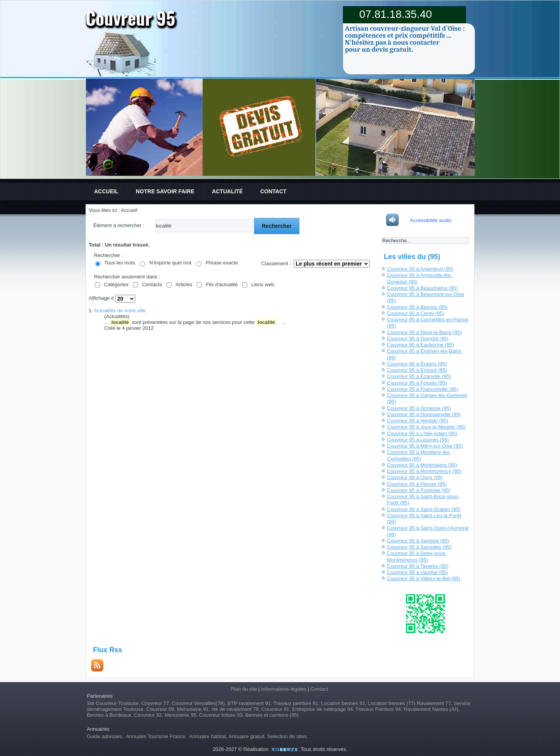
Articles (184, 284)
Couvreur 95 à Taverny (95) (418, 566)
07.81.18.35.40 (396, 14)
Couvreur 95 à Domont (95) (418, 339)
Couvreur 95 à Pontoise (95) (419, 490)
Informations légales (284, 689)
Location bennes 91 (343, 703)
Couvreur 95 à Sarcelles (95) (419, 547)
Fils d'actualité (222, 284)
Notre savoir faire (165, 191)
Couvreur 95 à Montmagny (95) (422, 465)
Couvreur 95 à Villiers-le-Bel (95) (423, 578)
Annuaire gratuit (247, 736)
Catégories (116, 284)
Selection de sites (287, 736)
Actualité (227, 191)
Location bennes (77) (392, 703)
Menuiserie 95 (180, 715)
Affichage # (102, 298)
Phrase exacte (222, 263)
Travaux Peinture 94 (378, 709)
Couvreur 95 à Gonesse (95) (419, 408)
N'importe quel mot (171, 263)
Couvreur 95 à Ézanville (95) (419, 376)
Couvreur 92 (148, 715)
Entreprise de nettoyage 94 (322, 709)
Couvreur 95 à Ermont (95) (417, 370)
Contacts (152, 284)
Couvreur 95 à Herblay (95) (418, 421)
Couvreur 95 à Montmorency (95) (424, 471)
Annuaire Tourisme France (156, 736)
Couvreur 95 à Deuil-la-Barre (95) (424, 332)
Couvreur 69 (160, 709)
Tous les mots (120, 263)
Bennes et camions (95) (272, 715)
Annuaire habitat (208, 736)
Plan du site (244, 689)
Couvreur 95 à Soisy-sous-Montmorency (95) (417, 556)
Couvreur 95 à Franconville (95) (423, 389)
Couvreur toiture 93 (221, 715)
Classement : (276, 263)
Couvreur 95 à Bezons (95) (417, 307)
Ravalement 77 (434, 703)
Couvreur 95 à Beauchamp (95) (422, 288)
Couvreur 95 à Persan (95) (417, 484)
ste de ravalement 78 (235, 709)
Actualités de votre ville (120, 311)
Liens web (263, 284)
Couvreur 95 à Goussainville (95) (424, 414)
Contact (273, 191)
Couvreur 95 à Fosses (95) (417, 383)
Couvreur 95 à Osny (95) (415, 477)
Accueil (106, 191)
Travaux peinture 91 (296, 703)
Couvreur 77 (155, 703)
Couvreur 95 (130, 17)
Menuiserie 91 (193, 709)
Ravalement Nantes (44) (431, 709)
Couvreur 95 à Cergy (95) (416, 313)
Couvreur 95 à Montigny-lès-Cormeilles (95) (419, 455)
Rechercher (277, 226)
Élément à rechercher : (119, 225)
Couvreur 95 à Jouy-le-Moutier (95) (426, 427)
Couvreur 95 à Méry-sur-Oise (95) (425, 446)
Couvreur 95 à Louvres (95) (418, 440)
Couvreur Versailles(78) (198, 703)
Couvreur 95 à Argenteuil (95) (420, 269)
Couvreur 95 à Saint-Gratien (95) (424, 509)
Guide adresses (104, 736)
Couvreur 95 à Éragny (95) (417, 364)
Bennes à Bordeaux (109, 715)
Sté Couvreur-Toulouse (113, 703)
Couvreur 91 (275, 709)
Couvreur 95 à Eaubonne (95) (420, 345)
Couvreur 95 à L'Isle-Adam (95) (422, 433)
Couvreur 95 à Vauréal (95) (417, 572)
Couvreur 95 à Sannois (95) (418, 541)
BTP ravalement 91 (249, 703)
